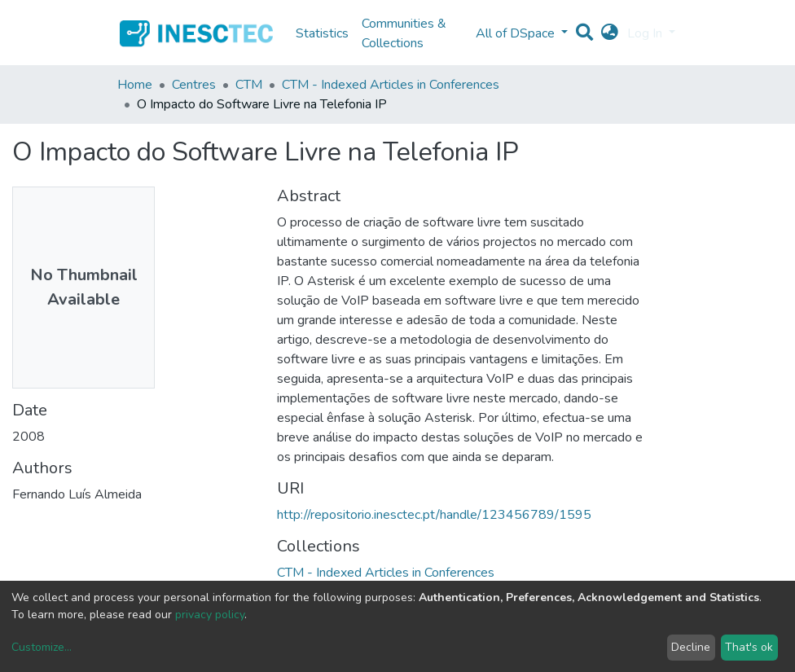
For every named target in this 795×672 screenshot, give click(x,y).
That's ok (749, 647)
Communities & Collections (404, 33)
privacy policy (210, 615)
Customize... (42, 647)
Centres (194, 85)
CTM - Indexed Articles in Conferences (391, 85)
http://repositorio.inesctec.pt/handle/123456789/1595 (434, 515)
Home (135, 85)
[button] (610, 33)
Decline (691, 647)
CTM (249, 85)
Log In (646, 33)
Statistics (322, 33)
